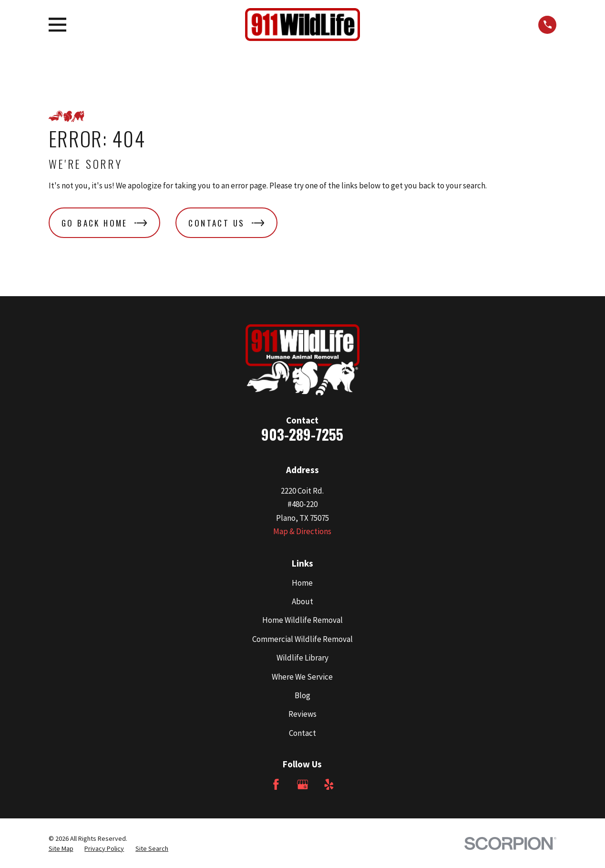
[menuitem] (61, 849)
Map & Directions (302, 531)
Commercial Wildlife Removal (302, 639)
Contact (302, 733)
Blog (302, 695)
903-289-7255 (302, 434)
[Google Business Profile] (303, 785)
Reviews (302, 714)
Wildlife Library (302, 658)
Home (302, 583)
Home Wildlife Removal (302, 620)
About (302, 601)
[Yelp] (329, 785)
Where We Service (302, 677)
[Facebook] (276, 785)
